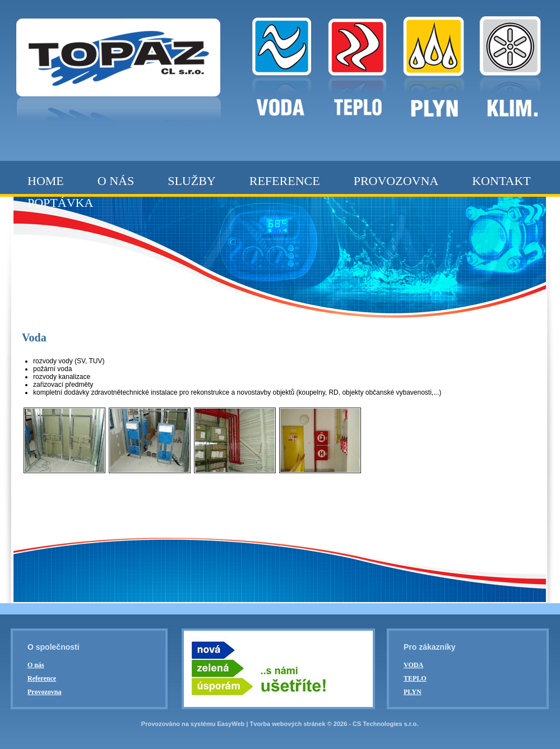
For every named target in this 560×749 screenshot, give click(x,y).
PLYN (413, 692)
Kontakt (501, 181)
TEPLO (415, 678)
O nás (116, 181)
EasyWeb (231, 724)
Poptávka (60, 203)
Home (46, 181)
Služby (192, 181)
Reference (285, 181)
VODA (413, 665)
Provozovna (396, 181)
